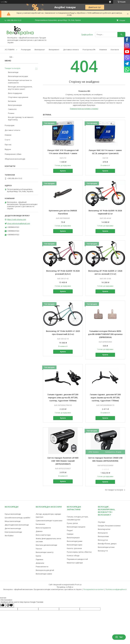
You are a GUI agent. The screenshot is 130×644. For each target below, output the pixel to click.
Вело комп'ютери (43, 535)
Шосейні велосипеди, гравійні (17, 518)
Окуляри (101, 522)
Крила (38, 556)
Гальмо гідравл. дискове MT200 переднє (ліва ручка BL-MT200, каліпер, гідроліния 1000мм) (63, 398)
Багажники (40, 524)
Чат (119, 637)
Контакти (115, 49)
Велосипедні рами (75, 541)
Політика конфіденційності (116, 589)
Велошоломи (103, 536)
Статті (7, 140)
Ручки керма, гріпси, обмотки (79, 552)
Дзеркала (40, 563)
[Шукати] (121, 35)
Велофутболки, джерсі (107, 544)
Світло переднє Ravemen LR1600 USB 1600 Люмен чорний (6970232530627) (63, 461)
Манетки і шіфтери (75, 563)
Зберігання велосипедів (15, 159)
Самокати (12, 109)
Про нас (8, 145)
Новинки (103, 49)
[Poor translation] (10, 605)
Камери (70, 534)
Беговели (12, 101)
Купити (63, 171)
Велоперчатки (104, 529)
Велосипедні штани (106, 547)
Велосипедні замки (44, 574)
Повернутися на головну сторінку (84, 109)
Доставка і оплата (71, 49)
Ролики (11, 113)
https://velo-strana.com (17, 219)
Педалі (70, 530)
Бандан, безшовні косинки (109, 526)
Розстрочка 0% (89, 49)
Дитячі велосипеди (13, 528)
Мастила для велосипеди (46, 545)
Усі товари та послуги (114, 490)
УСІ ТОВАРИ (10, 49)
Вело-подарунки (15, 93)
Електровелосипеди (13, 532)
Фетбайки (9, 536)
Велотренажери (15, 105)
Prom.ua (78, 585)
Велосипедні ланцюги (76, 527)
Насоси (39, 549)
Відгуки (8, 149)
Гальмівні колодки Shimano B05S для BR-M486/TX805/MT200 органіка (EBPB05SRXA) (105, 334)
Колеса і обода (73, 556)
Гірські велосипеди (13, 514)
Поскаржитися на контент (94, 589)
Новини (8, 135)
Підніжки (39, 559)
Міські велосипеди (13, 521)
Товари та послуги (13, 68)
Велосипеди (13, 72)
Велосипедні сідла (74, 545)
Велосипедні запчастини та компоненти (20, 81)
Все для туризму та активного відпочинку (21, 118)
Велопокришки (73, 538)
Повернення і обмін (13, 154)
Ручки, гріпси (72, 523)
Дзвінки (39, 531)
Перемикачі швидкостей (77, 559)
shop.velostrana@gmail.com (19, 223)
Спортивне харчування (18, 97)
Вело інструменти (43, 528)
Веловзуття (103, 551)
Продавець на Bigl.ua (65, 587)
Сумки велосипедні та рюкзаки (49, 521)
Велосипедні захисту (45, 552)
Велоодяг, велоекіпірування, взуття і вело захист (20, 88)
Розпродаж (26, 49)
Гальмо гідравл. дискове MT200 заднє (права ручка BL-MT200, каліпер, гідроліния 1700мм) (105, 398)
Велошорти (103, 533)
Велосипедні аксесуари (18, 76)
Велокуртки (103, 540)
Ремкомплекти (42, 567)
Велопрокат (40, 49)
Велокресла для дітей (45, 570)
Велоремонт (54, 49)
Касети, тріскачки (74, 548)
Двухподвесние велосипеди (17, 525)
